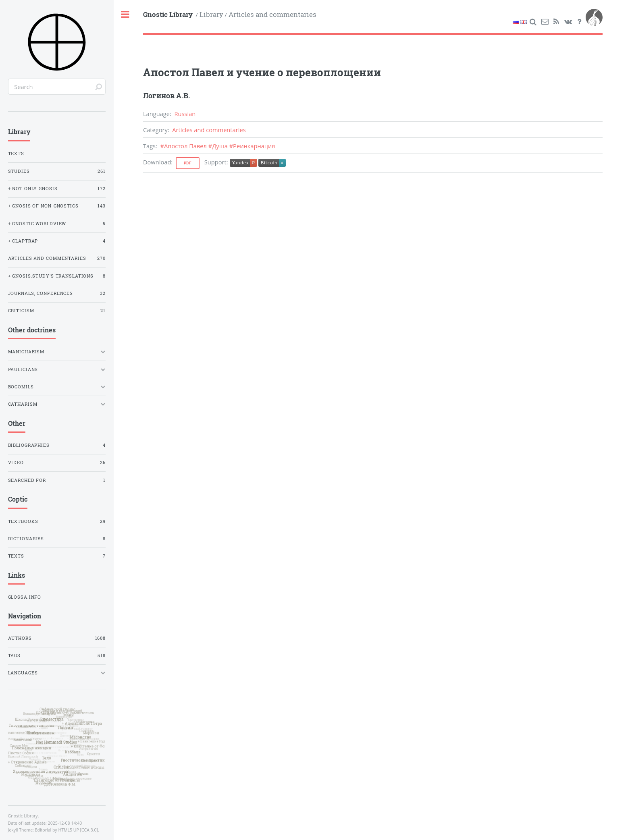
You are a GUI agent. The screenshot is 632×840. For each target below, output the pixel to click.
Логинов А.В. (167, 95)
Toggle (126, 15)
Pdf (188, 163)
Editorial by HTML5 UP (57, 830)
